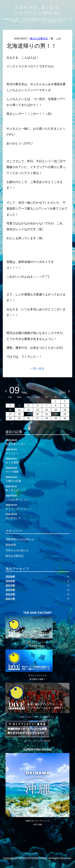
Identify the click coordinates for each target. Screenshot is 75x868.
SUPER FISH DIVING (37, 750)
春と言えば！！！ (37, 488)
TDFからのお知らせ (17, 550)
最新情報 (11, 545)
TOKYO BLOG (37, 7)
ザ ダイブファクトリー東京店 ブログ (37, 13)
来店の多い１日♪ (37, 442)
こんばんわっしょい (37, 497)
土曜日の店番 (37, 479)
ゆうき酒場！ (37, 460)
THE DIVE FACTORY (37, 613)
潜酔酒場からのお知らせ (20, 539)
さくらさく (37, 451)
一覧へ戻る (37, 368)
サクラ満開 (37, 470)
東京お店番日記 (39, 39)
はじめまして (37, 516)
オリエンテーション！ (37, 507)
